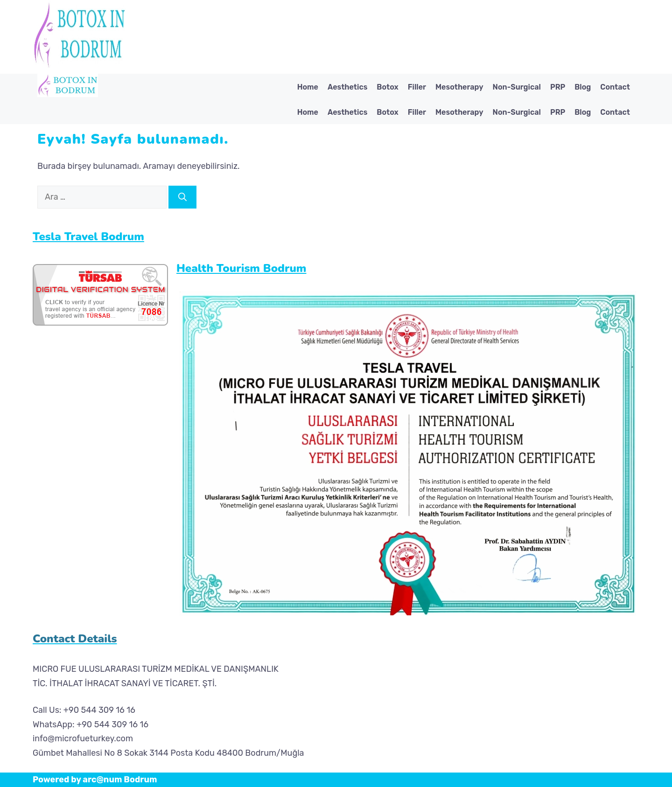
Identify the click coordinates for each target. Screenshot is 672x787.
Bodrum (140, 780)
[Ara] (182, 197)
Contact (615, 87)
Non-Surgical (517, 87)
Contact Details (75, 639)
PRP (558, 87)
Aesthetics (347, 87)
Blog (583, 87)
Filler (417, 87)
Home (308, 87)
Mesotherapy (459, 87)
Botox (387, 87)
